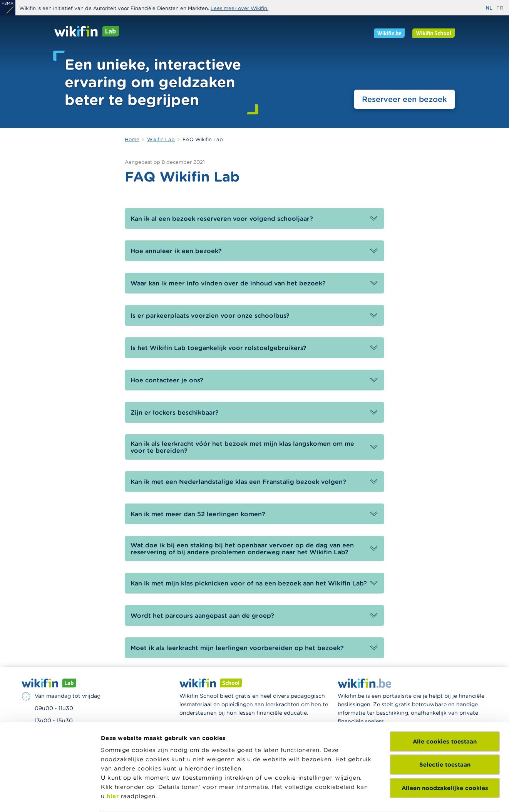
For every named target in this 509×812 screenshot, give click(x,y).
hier (113, 739)
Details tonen (121, 797)
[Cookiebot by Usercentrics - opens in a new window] (50, 797)
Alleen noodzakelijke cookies (445, 731)
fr (500, 8)
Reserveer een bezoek (404, 99)
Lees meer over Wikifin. (239, 8)
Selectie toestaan (445, 708)
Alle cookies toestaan (445, 684)
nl (489, 8)
